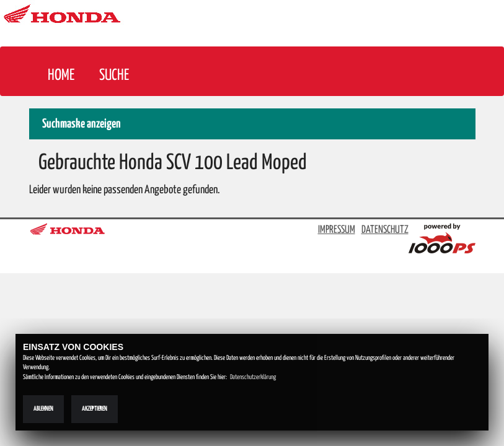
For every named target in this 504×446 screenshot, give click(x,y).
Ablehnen (43, 409)
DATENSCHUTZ (385, 230)
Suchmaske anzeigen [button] (82, 124)
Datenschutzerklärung (253, 377)
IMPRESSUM (337, 230)
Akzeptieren (95, 409)
